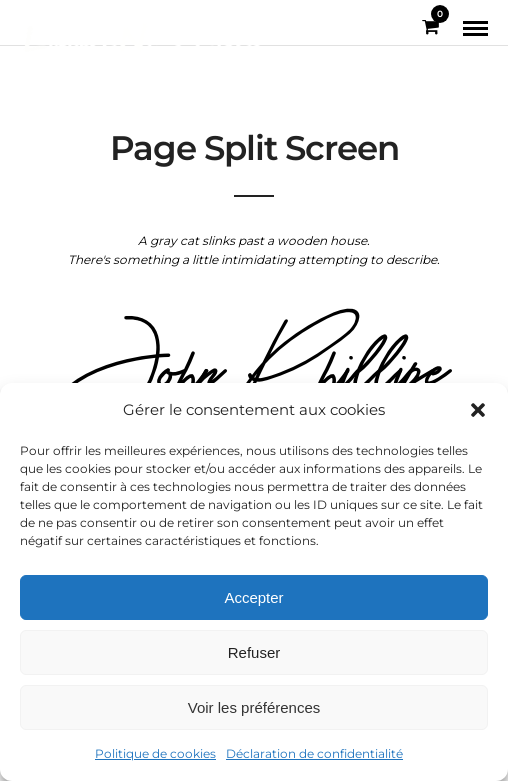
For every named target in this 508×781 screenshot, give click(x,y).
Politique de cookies (155, 753)
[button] (478, 410)
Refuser (254, 652)
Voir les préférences (254, 707)
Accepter (253, 597)
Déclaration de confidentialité (314, 753)
